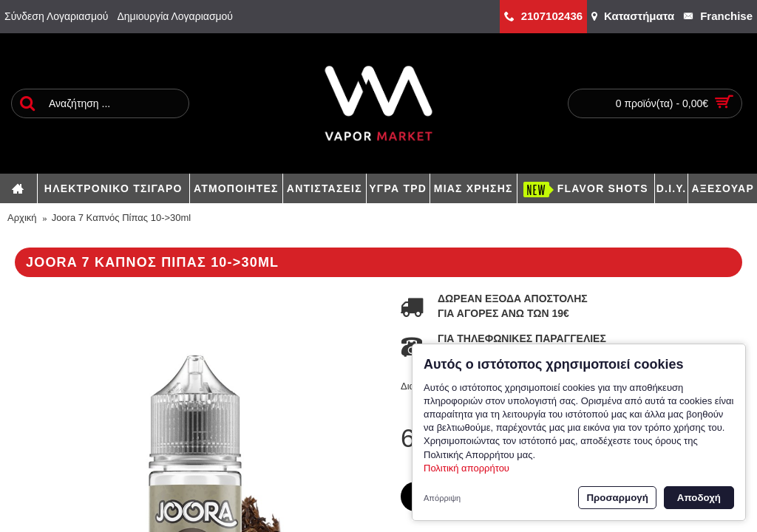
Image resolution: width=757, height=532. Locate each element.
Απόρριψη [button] (442, 498)
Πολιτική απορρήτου (466, 468)
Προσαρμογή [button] (617, 498)
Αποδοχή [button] (699, 498)
